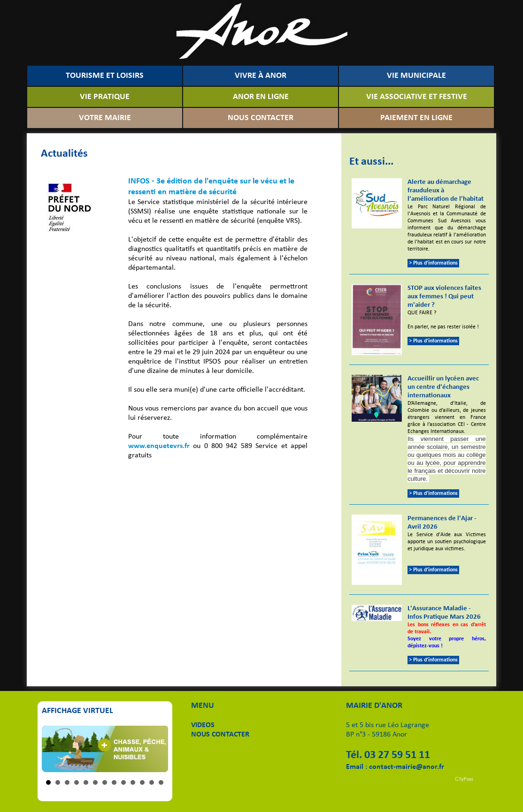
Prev (54, 749)
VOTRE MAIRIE (105, 118)
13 (161, 782)
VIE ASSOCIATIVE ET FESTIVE (417, 97)
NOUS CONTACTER (261, 118)
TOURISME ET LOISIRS (105, 76)
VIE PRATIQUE (105, 97)
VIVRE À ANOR (261, 76)
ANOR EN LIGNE (261, 97)
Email (355, 767)
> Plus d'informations (433, 263)
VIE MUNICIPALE (416, 76)
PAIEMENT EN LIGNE (416, 118)
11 (142, 782)
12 (152, 782)
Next (156, 749)
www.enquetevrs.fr (159, 446)
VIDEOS (203, 725)
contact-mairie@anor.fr (407, 767)
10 (133, 782)
